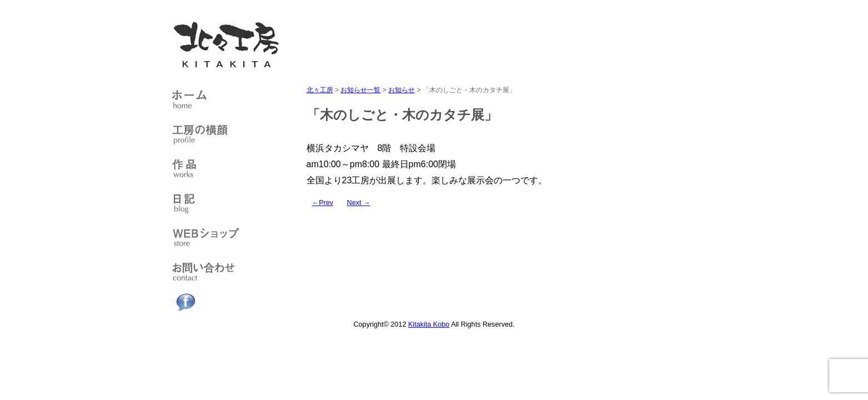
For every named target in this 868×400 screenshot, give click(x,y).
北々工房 (320, 90)
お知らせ (402, 90)
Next (359, 203)
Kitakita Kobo (429, 324)
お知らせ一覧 (360, 90)
